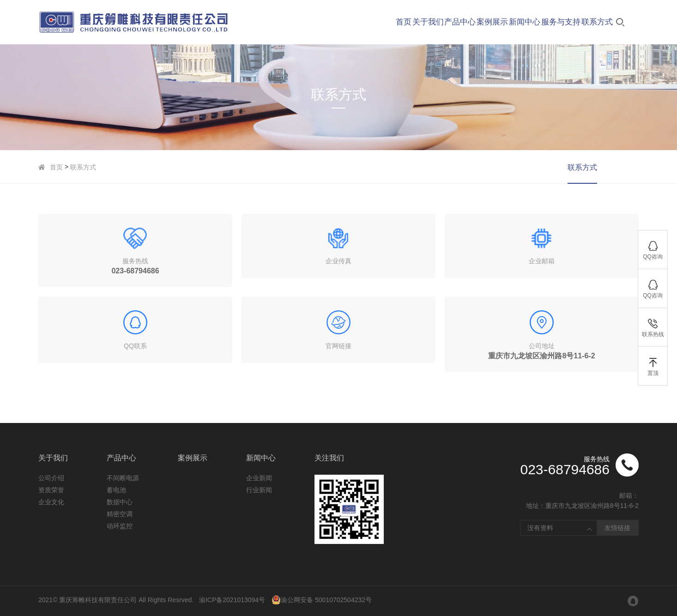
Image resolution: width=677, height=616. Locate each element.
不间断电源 (123, 478)
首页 (56, 167)
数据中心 (120, 502)
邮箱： (629, 495)
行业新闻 (259, 490)
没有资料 (540, 528)
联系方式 (83, 167)
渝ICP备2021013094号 (232, 600)
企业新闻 (259, 478)
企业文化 (51, 502)
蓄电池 (116, 490)
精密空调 (120, 514)
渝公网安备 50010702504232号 (322, 600)
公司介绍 (51, 478)
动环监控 (120, 526)
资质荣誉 (51, 490)
